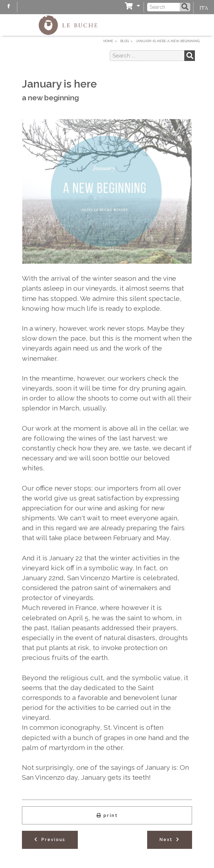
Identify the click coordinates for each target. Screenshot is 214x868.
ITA (204, 8)
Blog (32, 17)
